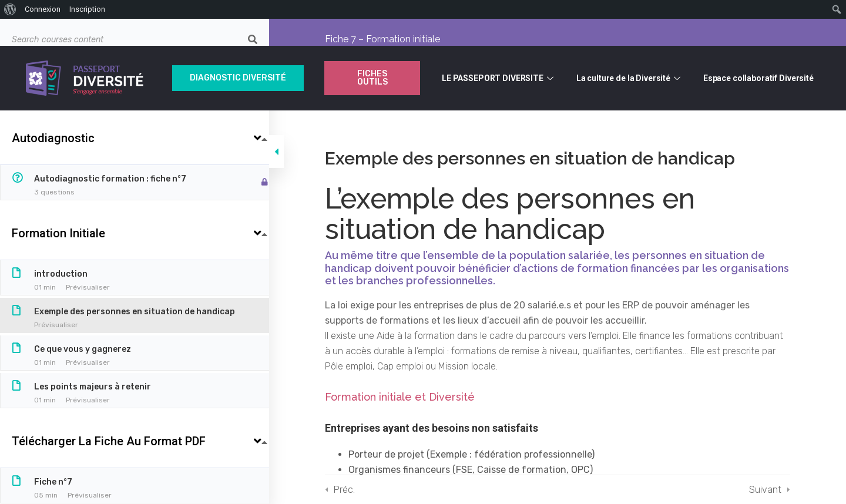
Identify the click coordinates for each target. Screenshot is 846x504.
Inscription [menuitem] (87, 9)
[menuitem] (10, 9)
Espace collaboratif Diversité (758, 78)
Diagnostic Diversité (238, 78)
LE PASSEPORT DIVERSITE (499, 78)
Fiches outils (372, 78)
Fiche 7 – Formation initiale (388, 39)
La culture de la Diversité (630, 78)
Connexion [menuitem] (43, 9)
